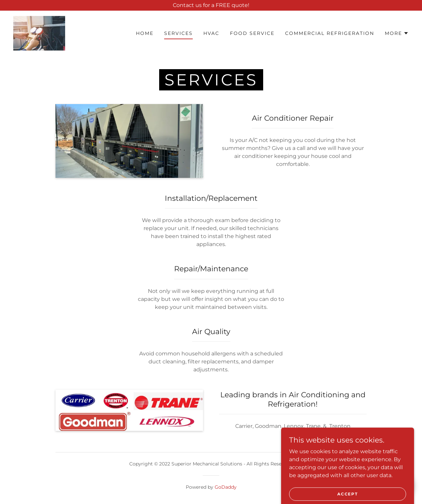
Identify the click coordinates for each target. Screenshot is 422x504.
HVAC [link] (211, 33)
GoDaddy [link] (226, 487)
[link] (39, 33)
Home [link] (145, 33)
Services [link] (178, 33)
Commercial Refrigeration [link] (330, 33)
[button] (397, 33)
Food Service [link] (252, 33)
